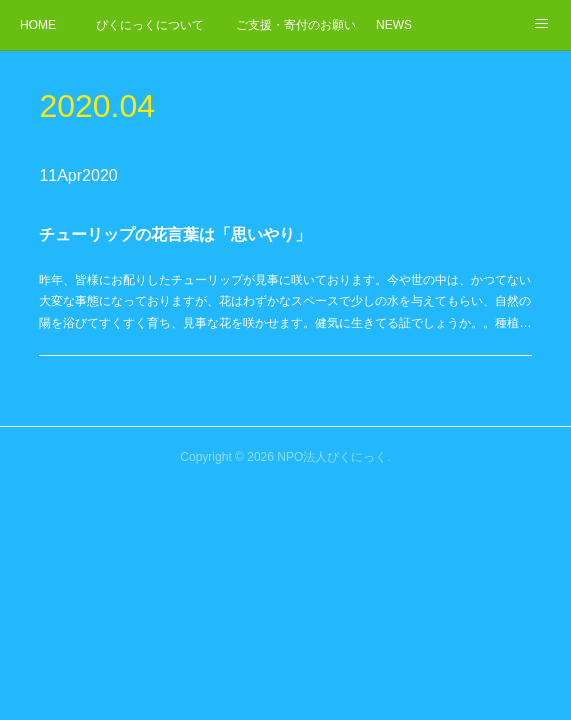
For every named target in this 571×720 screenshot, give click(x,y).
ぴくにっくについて (150, 25)
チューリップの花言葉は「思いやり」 (178, 235)
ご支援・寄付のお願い (296, 25)
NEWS (394, 25)
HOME (38, 25)
